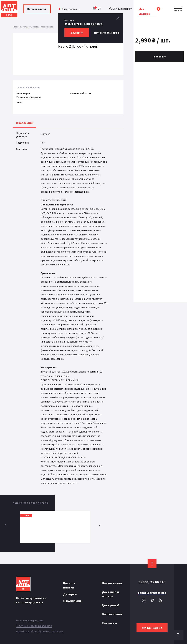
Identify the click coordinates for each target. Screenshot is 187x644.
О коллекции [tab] (25, 123)
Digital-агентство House (50, 631)
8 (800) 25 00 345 (152, 582)
